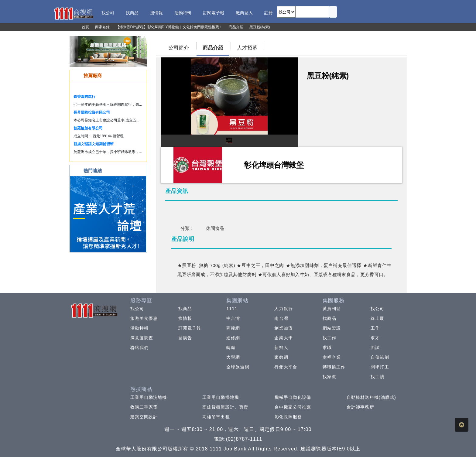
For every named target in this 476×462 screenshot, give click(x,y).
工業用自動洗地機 (149, 397)
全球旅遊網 (238, 367)
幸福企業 (332, 357)
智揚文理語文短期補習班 (94, 144)
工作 (375, 328)
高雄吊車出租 (216, 417)
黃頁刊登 (332, 309)
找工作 (329, 338)
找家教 (329, 377)
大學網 (233, 357)
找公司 (137, 309)
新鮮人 (281, 347)
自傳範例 (380, 357)
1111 (232, 309)
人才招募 (247, 48)
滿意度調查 (142, 338)
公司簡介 (179, 48)
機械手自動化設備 (293, 397)
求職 (327, 347)
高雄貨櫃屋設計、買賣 (225, 407)
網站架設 (332, 328)
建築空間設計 (144, 417)
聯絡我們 (139, 347)
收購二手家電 (144, 407)
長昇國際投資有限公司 (92, 112)
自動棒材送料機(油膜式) (371, 397)
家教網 (281, 357)
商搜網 (233, 328)
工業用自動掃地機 (221, 397)
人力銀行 (283, 309)
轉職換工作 (334, 367)
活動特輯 (139, 328)
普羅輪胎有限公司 (88, 128)
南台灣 (281, 318)
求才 (375, 338)
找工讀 (377, 377)
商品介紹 (213, 48)
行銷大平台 (286, 367)
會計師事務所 (360, 407)
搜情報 (185, 318)
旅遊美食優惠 (144, 318)
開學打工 (380, 367)
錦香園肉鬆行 (84, 97)
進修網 (233, 338)
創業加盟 (283, 328)
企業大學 (283, 338)
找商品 (185, 309)
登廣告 (185, 338)
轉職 (231, 347)
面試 (375, 347)
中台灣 (233, 318)
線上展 (377, 318)
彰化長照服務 (288, 417)
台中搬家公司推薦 (293, 407)
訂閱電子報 (190, 328)
